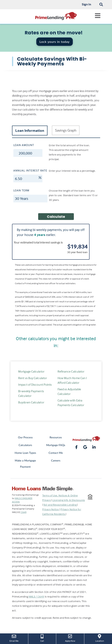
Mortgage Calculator (31, 371)
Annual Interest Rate (30, 170)
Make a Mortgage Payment (25, 464)
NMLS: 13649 (36, 596)
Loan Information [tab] (30, 130)
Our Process (25, 437)
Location (100, 638)
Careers (56, 460)
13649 (23, 512)
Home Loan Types (25, 453)
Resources (56, 437)
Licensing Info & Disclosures (69, 500)
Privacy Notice (51, 509)
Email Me (14, 638)
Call (42, 638)
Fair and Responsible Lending (60, 505)
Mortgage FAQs (56, 445)
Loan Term (21, 190)
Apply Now (70, 638)
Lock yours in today (55, 42)
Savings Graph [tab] (66, 130)
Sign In (87, 4)
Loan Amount (24, 145)
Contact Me (56, 453)
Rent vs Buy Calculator (33, 378)
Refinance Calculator (71, 371)
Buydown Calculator (31, 402)
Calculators (25, 445)
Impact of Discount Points (35, 385)
